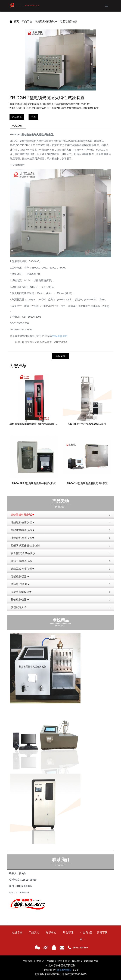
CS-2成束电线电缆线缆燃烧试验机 (87, 424)
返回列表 (61, 356)
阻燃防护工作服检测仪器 (61, 546)
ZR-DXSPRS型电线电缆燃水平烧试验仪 (34, 483)
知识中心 (51, 932)
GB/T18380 (61, 342)
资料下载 (102, 932)
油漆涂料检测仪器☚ (61, 538)
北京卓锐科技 (64, 970)
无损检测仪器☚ (61, 577)
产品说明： (18, 126)
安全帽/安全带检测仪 (61, 553)
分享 (33, 117)
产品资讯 (17, 117)
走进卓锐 (17, 932)
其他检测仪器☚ (61, 600)
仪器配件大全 (61, 608)
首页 (16, 21)
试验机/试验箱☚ (61, 584)
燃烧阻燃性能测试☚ (46, 21)
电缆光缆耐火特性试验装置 (37, 342)
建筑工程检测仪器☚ (61, 569)
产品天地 (27, 21)
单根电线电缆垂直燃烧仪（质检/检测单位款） (34, 424)
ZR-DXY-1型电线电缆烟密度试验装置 (87, 483)
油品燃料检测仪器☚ (61, 523)
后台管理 (68, 932)
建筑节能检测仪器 (61, 561)
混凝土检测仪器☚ (61, 592)
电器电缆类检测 (69, 21)
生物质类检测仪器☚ (61, 530)
